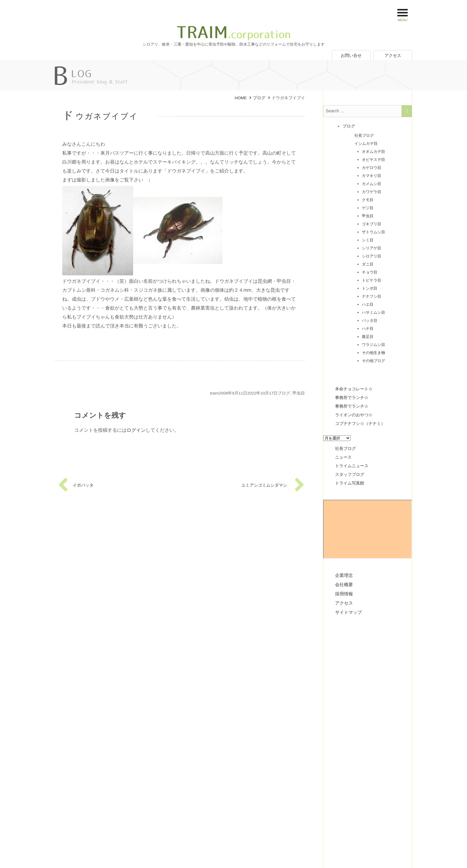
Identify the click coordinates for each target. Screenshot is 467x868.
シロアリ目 (372, 255)
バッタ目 (370, 319)
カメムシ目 (372, 182)
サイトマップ (348, 611)
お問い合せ (351, 55)
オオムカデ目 (373, 150)
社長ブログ (364, 134)
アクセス (393, 55)
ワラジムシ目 (373, 343)
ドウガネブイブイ (100, 116)
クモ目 (368, 198)
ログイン (136, 430)
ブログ (284, 393)
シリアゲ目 (372, 247)
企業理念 (344, 574)
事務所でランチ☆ (352, 396)
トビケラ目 (372, 279)
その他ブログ (373, 359)
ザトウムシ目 (373, 230)
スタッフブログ (350, 473)
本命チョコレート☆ (354, 387)
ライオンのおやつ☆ (354, 413)
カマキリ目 (372, 174)
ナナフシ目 (372, 295)
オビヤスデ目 (373, 158)
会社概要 (344, 583)
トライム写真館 (350, 482)
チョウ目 (370, 271)
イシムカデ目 (366, 142)
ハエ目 (368, 303)
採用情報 (344, 592)
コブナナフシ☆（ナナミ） (360, 422)
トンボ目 (370, 287)
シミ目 (368, 239)
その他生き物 (373, 351)
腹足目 (368, 335)
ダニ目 (368, 263)
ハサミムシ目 (373, 311)
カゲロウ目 (372, 166)
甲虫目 (299, 393)
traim (214, 393)
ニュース (343, 456)
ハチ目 (368, 327)
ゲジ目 (368, 206)
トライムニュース (352, 464)
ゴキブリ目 (372, 222)
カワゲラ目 (372, 190)
